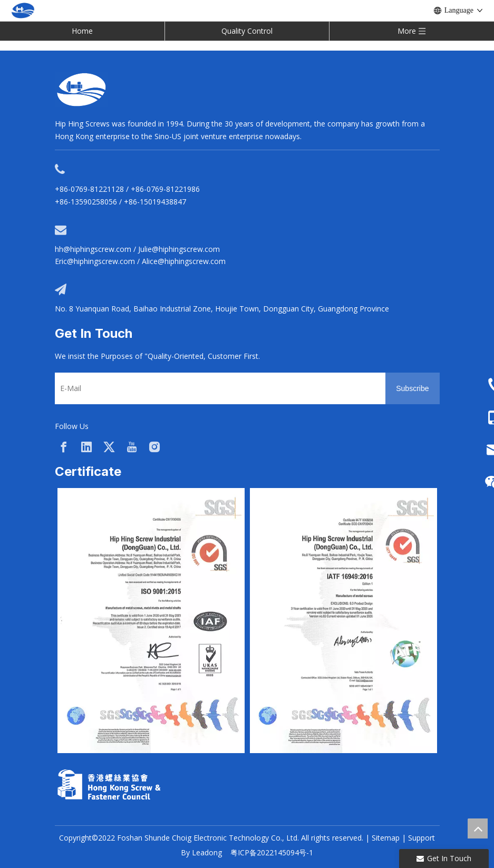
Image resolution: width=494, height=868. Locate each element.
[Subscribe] (412, 388)
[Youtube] (132, 447)
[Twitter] (109, 447)
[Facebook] (64, 447)
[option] (151, 621)
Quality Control (247, 31)
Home (82, 31)
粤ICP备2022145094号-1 (272, 852)
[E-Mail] (218, 388)
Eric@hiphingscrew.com (95, 261)
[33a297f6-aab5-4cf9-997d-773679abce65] (109, 784)
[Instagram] (154, 447)
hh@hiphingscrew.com (93, 249)
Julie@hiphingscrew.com (179, 249)
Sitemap (386, 838)
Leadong (207, 852)
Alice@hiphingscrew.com (184, 261)
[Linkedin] (86, 447)
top (478, 828)
